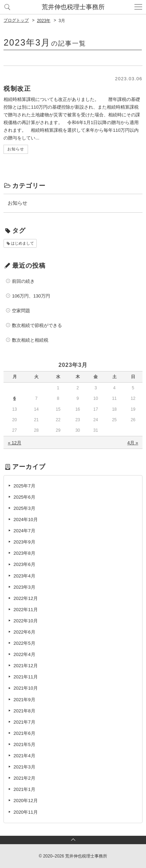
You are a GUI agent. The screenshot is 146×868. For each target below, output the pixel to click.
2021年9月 (24, 700)
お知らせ (18, 203)
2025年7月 (24, 486)
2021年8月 (24, 711)
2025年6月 (24, 497)
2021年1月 (24, 789)
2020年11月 (25, 812)
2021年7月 (24, 722)
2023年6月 (24, 564)
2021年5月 (24, 744)
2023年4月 (24, 576)
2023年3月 (24, 587)
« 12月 (14, 443)
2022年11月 (25, 610)
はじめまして (22, 243)
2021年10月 (25, 688)
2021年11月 (25, 677)
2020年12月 (25, 801)
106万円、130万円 (31, 296)
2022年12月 (25, 598)
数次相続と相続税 (30, 340)
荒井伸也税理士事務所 (73, 7)
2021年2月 (24, 778)
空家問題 (21, 311)
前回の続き (23, 281)
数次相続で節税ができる (37, 325)
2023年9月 (24, 542)
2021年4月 (24, 756)
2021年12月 (25, 666)
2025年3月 (24, 508)
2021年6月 (24, 733)
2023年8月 (24, 553)
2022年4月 (24, 654)
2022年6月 (24, 632)
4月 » (133, 443)
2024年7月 (24, 531)
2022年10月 (25, 621)
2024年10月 (25, 520)
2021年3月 (24, 767)
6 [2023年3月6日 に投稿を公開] (15, 398)
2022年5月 (24, 643)
